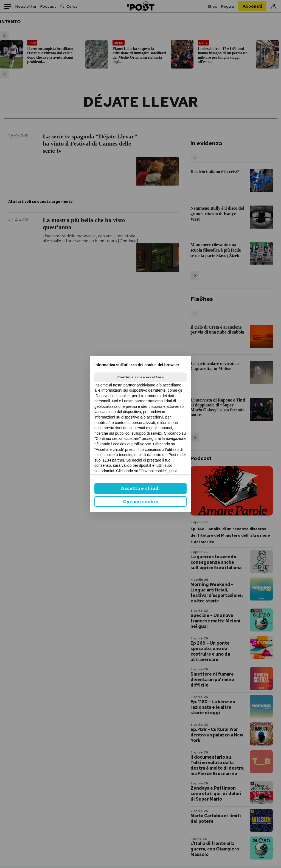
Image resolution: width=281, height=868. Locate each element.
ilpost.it (145, 465)
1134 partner (113, 460)
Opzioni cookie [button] (141, 502)
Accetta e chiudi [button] (140, 489)
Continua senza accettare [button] (140, 377)
